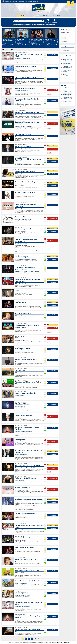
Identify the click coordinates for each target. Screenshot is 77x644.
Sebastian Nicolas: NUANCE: (21, 454)
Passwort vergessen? (65, 40)
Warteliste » (49, 93)
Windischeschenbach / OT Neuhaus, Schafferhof (26, 115)
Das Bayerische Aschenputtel (20, 40)
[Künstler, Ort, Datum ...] (28, 21)
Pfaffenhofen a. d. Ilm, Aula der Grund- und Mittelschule (27, 271)
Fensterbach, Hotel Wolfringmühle (23, 607)
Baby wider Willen (66, 96)
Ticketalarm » (50, 94)
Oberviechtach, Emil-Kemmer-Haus (23, 58)
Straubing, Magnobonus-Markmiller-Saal (24, 431)
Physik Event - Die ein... (67, 94)
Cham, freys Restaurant (21, 209)
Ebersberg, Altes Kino (21, 351)
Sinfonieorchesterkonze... (68, 68)
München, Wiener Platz (21, 174)
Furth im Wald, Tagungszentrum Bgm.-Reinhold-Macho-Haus (28, 386)
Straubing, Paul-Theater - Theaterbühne (24, 126)
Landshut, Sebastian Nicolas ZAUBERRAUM (25, 456)
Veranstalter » (65, 49)
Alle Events (21, 16)
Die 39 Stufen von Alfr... (67, 97)
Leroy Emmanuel (66, 69)
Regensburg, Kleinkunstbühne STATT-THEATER (26, 103)
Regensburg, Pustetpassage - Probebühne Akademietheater (28, 316)
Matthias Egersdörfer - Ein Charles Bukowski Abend (8, 41)
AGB (18, 2)
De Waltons (65, 72)
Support (22, 2)
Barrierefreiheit (66, 643)
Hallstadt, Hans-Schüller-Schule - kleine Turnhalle (26, 195)
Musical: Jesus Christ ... (67, 100)
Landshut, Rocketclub (21, 406)
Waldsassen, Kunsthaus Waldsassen (23, 305)
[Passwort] (67, 36)
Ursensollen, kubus (20, 396)
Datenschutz (60, 643)
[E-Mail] (67, 34)
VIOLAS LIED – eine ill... (67, 66)
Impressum (35, 2)
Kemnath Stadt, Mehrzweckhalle (23, 163)
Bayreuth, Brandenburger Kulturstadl (24, 442)
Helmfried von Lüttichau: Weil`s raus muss (50, 41)
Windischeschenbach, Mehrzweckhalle (24, 149)
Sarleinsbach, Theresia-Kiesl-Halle (23, 284)
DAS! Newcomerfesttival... (68, 73)
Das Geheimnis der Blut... (68, 92)
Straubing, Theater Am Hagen (22, 91)
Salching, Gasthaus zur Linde (22, 69)
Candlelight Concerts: (20, 184)
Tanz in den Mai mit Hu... (67, 62)
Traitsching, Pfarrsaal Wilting (22, 490)
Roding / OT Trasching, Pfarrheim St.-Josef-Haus (26, 562)
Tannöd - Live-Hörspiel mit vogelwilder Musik (36, 40)
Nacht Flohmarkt (66, 88)
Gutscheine (57, 16)
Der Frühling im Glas (67, 58)
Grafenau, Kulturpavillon (21, 373)
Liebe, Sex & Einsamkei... (67, 61)
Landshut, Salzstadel (20, 186)
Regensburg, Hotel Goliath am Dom (23, 595)
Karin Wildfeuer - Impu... (67, 59)
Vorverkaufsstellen (9, 2)
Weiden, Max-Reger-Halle (21, 540)
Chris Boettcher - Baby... (67, 76)
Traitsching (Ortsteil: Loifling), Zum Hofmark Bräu (26, 259)
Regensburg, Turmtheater (21, 80)
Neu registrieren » (64, 41)
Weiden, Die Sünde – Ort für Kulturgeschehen (25, 137)
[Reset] (43, 21)
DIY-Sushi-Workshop (67, 70)
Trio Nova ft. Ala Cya (67, 65)
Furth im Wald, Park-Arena (22, 583)
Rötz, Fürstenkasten (20, 480)
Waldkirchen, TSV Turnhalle (22, 245)
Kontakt (30, 2)
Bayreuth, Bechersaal (20, 502)
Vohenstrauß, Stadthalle (21, 328)
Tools (26, 2)
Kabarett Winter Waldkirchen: (21, 243)
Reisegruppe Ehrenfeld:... (67, 101)
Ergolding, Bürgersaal (20, 620)
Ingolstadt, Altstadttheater (21, 516)
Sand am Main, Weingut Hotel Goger (24, 530)
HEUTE (32, 16)
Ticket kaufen (52, 55)
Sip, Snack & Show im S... (68, 63)
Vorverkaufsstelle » (66, 50)
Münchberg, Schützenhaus (22, 418)
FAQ (16, 2)
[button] (63, 38)
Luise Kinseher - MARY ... (68, 99)
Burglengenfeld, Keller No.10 (22, 340)
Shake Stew (65, 74)
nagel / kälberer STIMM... (68, 77)
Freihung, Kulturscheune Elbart (22, 362)
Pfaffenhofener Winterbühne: (21, 270)
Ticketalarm (44, 16)
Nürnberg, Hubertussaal (21, 231)
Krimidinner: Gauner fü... (67, 93)
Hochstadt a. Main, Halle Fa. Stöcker (23, 219)
